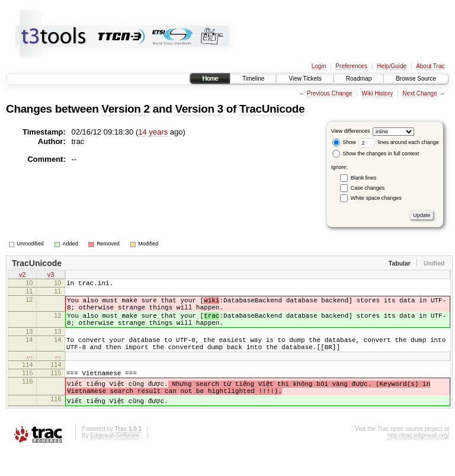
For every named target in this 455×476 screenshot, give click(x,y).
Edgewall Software (115, 460)
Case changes (368, 188)
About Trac (430, 66)
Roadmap (359, 79)
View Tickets (305, 79)
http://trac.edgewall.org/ (418, 460)
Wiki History (378, 93)
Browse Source (416, 79)
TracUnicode (272, 109)
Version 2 (125, 109)
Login (319, 66)
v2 (23, 276)
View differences (351, 131)
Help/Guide (392, 66)
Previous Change (330, 93)
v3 (51, 276)
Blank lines (364, 178)
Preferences (351, 66)
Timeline (253, 79)
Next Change (419, 93)
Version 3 (199, 109)
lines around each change (399, 142)
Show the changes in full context (376, 154)
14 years (153, 132)
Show (344, 142)
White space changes (376, 198)
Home (210, 79)
